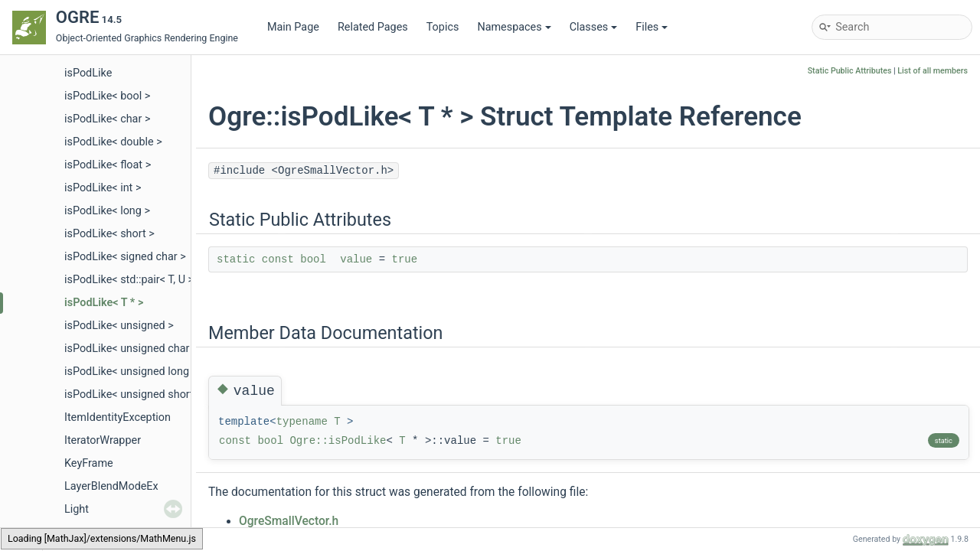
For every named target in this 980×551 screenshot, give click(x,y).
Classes (594, 27)
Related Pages (373, 27)
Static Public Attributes (850, 71)
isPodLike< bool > (107, 96)
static (236, 259)
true (405, 259)
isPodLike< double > (113, 142)
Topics (443, 27)
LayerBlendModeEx (111, 486)
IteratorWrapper (103, 440)
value (356, 259)
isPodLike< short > (109, 234)
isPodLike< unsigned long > (131, 372)
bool (313, 259)
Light (77, 509)
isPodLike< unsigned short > (133, 395)
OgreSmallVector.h (289, 521)
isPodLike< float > (108, 165)
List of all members (933, 71)
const (278, 259)
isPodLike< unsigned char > (131, 349)
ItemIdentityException (118, 417)
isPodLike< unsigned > (119, 326)
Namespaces (514, 27)
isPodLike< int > (103, 188)
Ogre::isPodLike (338, 441)
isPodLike (88, 73)
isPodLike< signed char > (125, 257)
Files (652, 27)
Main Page (293, 27)
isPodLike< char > (107, 119)
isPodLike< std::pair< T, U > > (133, 280)
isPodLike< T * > (104, 303)
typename (302, 422)
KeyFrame (89, 463)
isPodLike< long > (107, 211)
